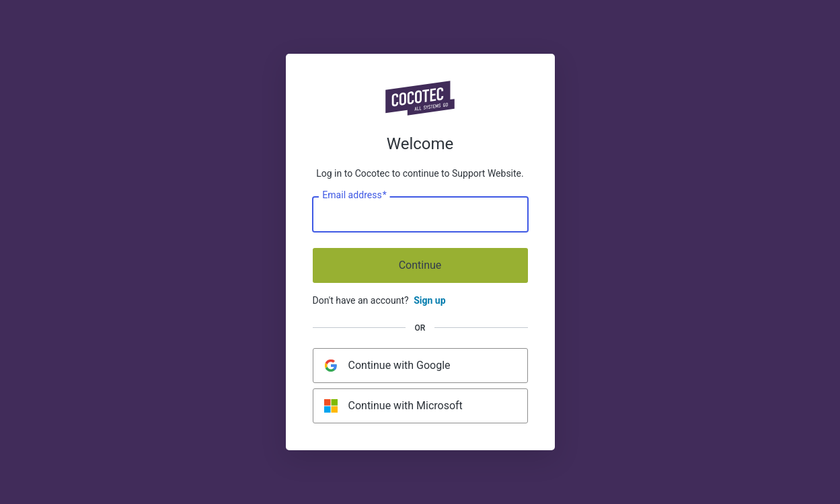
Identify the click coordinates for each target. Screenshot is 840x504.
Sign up (429, 300)
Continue (420, 265)
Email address (354, 196)
